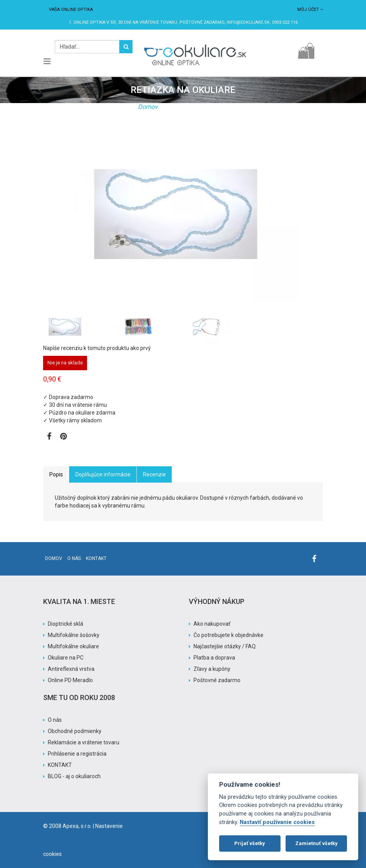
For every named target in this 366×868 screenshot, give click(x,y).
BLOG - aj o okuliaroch (74, 776)
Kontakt (96, 558)
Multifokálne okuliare (73, 646)
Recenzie (154, 474)
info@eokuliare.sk (248, 22)
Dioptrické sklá (65, 624)
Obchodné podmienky (75, 731)
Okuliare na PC (66, 658)
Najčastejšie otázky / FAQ (225, 646)
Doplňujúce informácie (103, 474)
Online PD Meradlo (70, 680)
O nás (74, 558)
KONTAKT (60, 765)
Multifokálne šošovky (74, 635)
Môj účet (310, 10)
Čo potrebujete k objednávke (228, 635)
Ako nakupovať (212, 624)
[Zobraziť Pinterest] (64, 437)
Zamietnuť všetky (316, 843)
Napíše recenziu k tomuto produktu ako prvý (97, 348)
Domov (148, 107)
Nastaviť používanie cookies (277, 822)
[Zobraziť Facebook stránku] (49, 437)
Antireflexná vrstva (71, 669)
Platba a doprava (214, 658)
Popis (56, 474)
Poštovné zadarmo (217, 680)
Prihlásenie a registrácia (77, 754)
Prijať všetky (250, 843)
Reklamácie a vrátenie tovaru (84, 742)
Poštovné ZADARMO (202, 22)
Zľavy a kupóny (212, 669)
